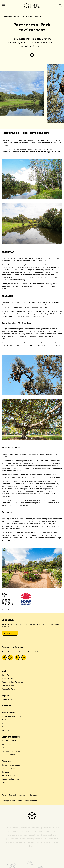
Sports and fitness (9, 727)
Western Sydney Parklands (12, 682)
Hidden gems (7, 699)
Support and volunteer (11, 779)
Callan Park (6, 675)
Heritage (5, 748)
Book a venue (8, 712)
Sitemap (33, 795)
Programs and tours (9, 741)
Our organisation (8, 768)
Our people (6, 772)
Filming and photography (12, 716)
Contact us (6, 782)
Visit (4, 671)
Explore (5, 695)
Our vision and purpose (11, 765)
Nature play (6, 744)
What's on (6, 706)
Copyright (13, 795)
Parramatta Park (8, 689)
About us (6, 761)
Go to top (7, 609)
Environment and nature (10, 16)
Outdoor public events (10, 720)
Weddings (6, 730)
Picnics (4, 723)
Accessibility (24, 795)
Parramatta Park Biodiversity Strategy (35, 152)
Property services (9, 775)
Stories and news (8, 755)
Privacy (5, 795)
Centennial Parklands (10, 685)
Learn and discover (11, 737)
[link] (4, 658)
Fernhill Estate (7, 678)
